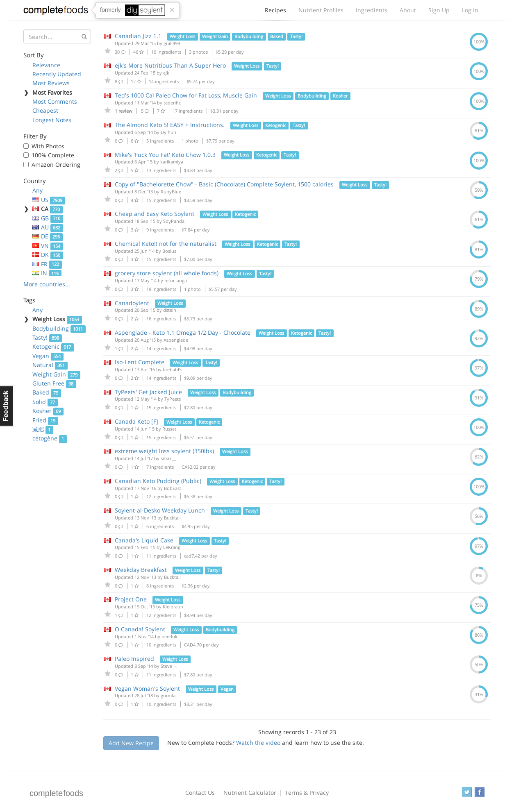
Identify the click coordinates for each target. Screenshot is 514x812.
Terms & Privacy (307, 793)
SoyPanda (174, 221)
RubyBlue (171, 192)
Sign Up (439, 10)
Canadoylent (132, 303)
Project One (132, 599)
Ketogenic (53, 346)
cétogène (50, 438)
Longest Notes (52, 120)
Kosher (48, 411)
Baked (47, 392)
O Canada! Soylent (140, 629)
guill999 (172, 43)
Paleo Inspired (134, 659)
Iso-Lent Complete (140, 362)
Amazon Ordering (56, 164)
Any (38, 190)
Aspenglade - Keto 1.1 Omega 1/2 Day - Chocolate (183, 332)
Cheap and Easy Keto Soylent (155, 214)
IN (47, 273)
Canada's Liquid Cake (144, 540)
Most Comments (55, 101)
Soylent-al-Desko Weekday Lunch (160, 510)
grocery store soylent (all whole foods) (167, 273)
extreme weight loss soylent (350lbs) (164, 451)
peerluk (169, 636)
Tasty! (47, 337)
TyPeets (173, 399)
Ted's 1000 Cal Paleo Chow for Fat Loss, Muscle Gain (186, 95)
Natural (50, 365)
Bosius (169, 251)
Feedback (7, 406)
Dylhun (168, 132)
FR (47, 264)
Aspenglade (176, 340)
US (49, 200)
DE (48, 236)
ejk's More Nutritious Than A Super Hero (170, 65)
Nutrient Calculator (250, 793)
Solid (45, 402)
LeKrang (172, 547)
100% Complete (53, 155)
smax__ (168, 458)
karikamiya (172, 162)
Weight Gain (56, 374)
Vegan (48, 356)
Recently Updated (57, 74)
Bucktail (172, 518)
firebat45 (172, 369)
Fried (45, 420)
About (408, 10)
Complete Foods (56, 12)
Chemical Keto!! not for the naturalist (166, 244)
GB (48, 218)
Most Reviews (51, 83)
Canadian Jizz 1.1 (138, 36)
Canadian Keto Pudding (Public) (158, 481)
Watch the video (258, 743)
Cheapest (45, 110)
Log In (470, 10)
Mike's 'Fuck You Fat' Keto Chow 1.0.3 (165, 155)
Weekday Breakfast (141, 570)
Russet (169, 429)
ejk (166, 73)
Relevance (46, 65)
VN (48, 246)
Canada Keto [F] (136, 421)
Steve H (169, 666)
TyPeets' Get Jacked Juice (148, 392)
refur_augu (176, 280)
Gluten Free (54, 383)
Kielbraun (173, 607)
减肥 (43, 429)
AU (48, 227)
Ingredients (372, 10)
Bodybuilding (59, 328)
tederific (172, 103)
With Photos (48, 146)
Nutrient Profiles (321, 10)
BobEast (173, 488)
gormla (168, 695)
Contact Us (200, 793)
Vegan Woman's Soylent (147, 688)
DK (48, 255)
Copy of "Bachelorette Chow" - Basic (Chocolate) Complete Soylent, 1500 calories (224, 184)
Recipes (275, 12)
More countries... (47, 284)
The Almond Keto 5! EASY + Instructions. (170, 125)
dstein (170, 310)
